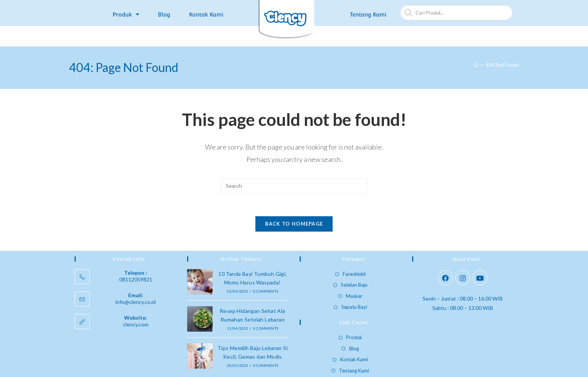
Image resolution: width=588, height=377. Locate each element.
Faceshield (354, 253)
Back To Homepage (294, 203)
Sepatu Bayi (354, 286)
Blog (164, 14)
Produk (126, 14)
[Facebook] (445, 257)
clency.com (136, 303)
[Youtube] (480, 257)
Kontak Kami (206, 14)
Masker (354, 275)
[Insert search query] (294, 165)
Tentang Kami (368, 14)
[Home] (476, 44)
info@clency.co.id (136, 281)
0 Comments (266, 270)
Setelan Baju (354, 264)
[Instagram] (463, 257)
